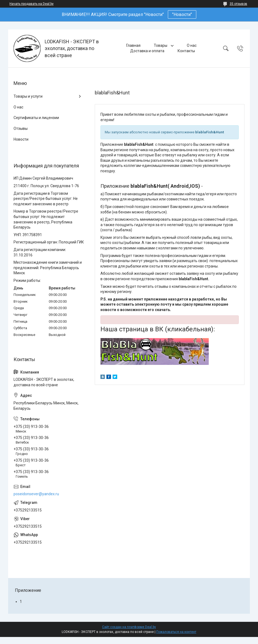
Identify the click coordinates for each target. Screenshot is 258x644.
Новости (21, 139)
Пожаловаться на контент (176, 632)
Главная (133, 45)
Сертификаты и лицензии (36, 118)
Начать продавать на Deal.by (32, 4)
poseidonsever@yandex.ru (36, 494)
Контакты (186, 51)
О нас (192, 45)
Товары (161, 45)
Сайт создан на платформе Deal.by (129, 627)
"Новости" (182, 14)
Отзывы (21, 128)
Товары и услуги (28, 96)
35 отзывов (238, 4)
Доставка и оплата (147, 51)
